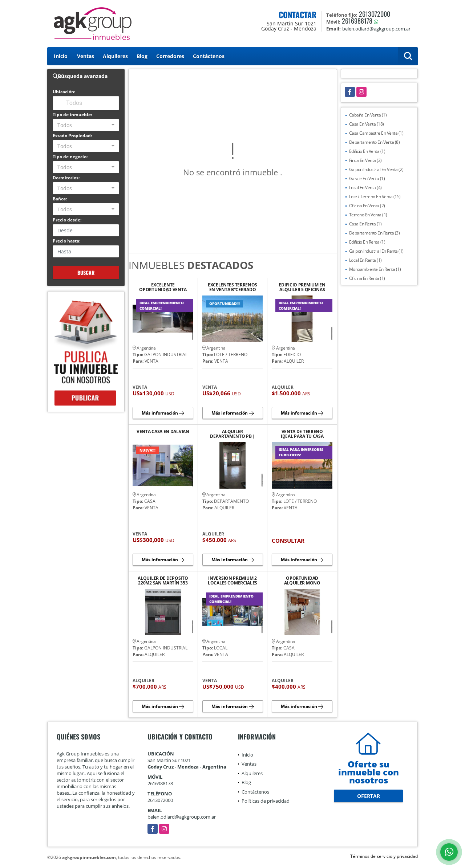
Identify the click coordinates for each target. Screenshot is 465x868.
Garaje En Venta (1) (367, 178)
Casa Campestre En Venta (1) (376, 133)
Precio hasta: (66, 241)
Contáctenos (209, 56)
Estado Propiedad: (72, 136)
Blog (142, 56)
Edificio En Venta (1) (367, 151)
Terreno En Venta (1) (368, 215)
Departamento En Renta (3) (375, 233)
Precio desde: (67, 220)
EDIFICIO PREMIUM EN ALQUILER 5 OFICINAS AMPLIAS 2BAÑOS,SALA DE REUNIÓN (302, 287)
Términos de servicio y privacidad (384, 856)
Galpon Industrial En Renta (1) (376, 251)
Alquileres (115, 56)
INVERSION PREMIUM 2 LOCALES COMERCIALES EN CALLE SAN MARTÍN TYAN (232, 580)
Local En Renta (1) (365, 260)
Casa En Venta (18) (367, 124)
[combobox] (86, 125)
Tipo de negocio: (70, 157)
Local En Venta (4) (365, 188)
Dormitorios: (66, 178)
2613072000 (375, 14)
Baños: (60, 199)
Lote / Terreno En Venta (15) (375, 197)
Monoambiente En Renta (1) (375, 269)
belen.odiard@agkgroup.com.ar (182, 817)
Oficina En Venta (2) (367, 206)
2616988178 (357, 21)
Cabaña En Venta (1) (368, 115)
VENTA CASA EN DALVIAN (163, 432)
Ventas (86, 56)
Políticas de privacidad (266, 801)
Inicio (61, 56)
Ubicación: (64, 92)
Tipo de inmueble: (72, 115)
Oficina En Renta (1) (367, 278)
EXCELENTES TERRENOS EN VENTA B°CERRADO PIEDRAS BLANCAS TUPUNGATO (232, 287)
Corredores (170, 56)
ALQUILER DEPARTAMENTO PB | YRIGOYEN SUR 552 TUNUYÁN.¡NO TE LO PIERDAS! (232, 434)
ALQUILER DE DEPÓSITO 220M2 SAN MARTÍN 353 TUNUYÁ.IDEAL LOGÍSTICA (163, 580)
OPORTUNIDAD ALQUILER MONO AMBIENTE (302, 580)
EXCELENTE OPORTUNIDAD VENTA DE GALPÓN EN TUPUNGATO (163, 287)
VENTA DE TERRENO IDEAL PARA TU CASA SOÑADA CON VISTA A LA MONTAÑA (302, 434)
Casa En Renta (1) (365, 224)
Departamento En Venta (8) (375, 142)
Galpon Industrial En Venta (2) (376, 169)
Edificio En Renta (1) (367, 242)
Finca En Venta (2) (365, 160)
